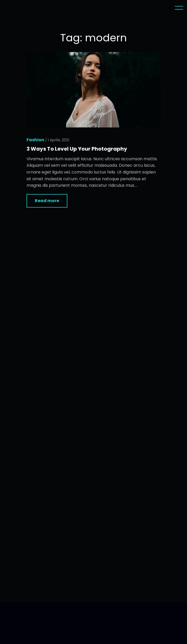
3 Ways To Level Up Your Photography (77, 149)
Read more (47, 201)
